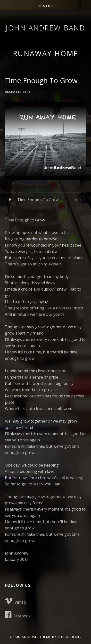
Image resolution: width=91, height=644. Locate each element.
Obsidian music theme (31, 637)
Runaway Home (46, 53)
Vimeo (15, 601)
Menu (48, 6)
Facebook (18, 615)
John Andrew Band (45, 28)
